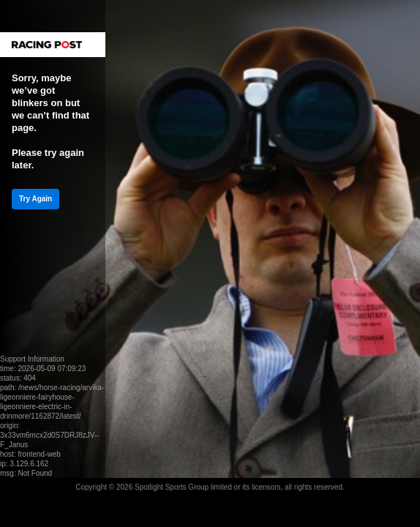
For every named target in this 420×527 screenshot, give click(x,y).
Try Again (35, 199)
